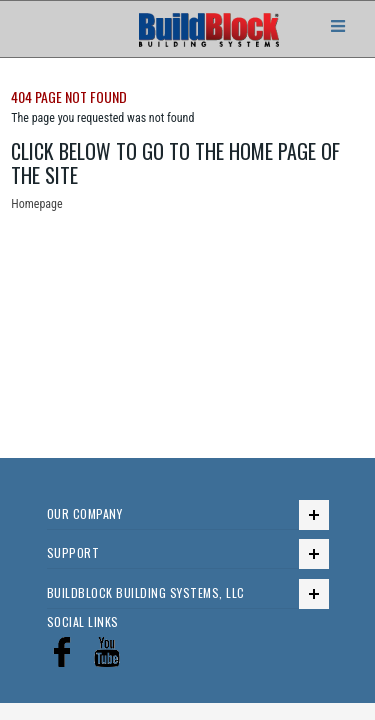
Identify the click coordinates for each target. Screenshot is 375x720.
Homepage (36, 204)
